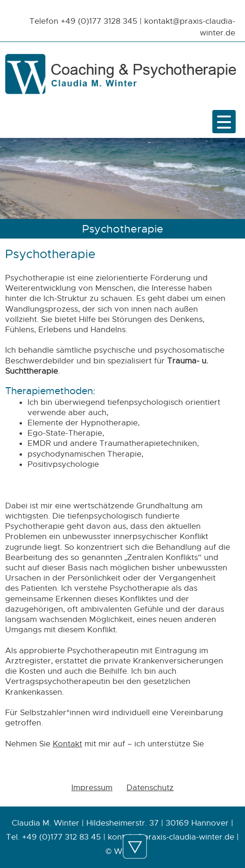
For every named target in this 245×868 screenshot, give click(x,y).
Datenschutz (150, 787)
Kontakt (67, 744)
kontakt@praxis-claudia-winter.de (171, 837)
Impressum (92, 787)
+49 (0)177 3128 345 (99, 21)
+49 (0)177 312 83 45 (61, 837)
